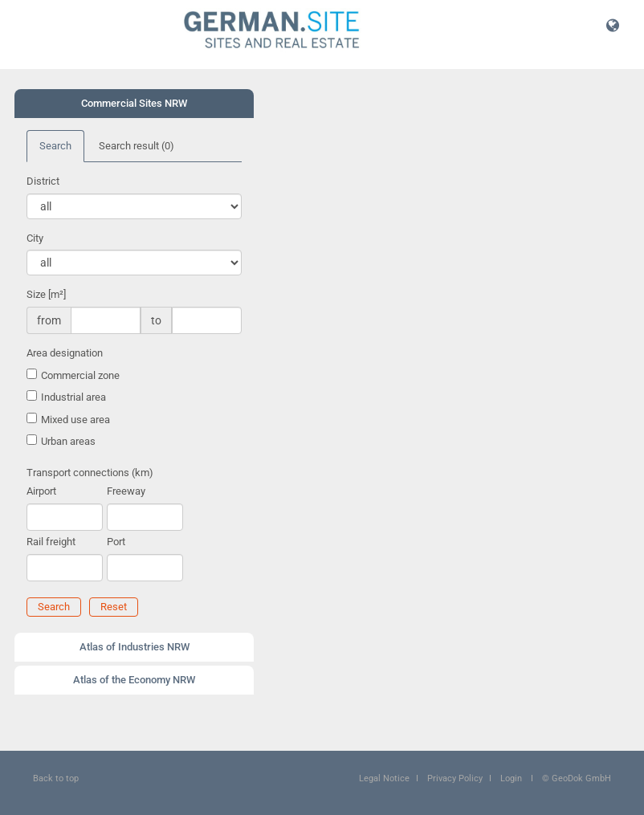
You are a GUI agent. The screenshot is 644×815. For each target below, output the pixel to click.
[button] (613, 25)
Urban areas (68, 441)
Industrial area (73, 397)
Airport (41, 491)
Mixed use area (75, 420)
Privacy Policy (455, 778)
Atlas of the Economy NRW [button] (134, 680)
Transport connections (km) (90, 473)
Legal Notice (384, 778)
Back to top (56, 778)
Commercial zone (80, 375)
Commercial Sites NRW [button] (134, 103)
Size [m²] (46, 294)
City (35, 238)
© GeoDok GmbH (577, 778)
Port (116, 542)
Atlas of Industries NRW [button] (135, 647)
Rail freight (51, 542)
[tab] (134, 104)
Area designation (65, 353)
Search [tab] (55, 146)
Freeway (126, 491)
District (43, 181)
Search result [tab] (137, 146)
